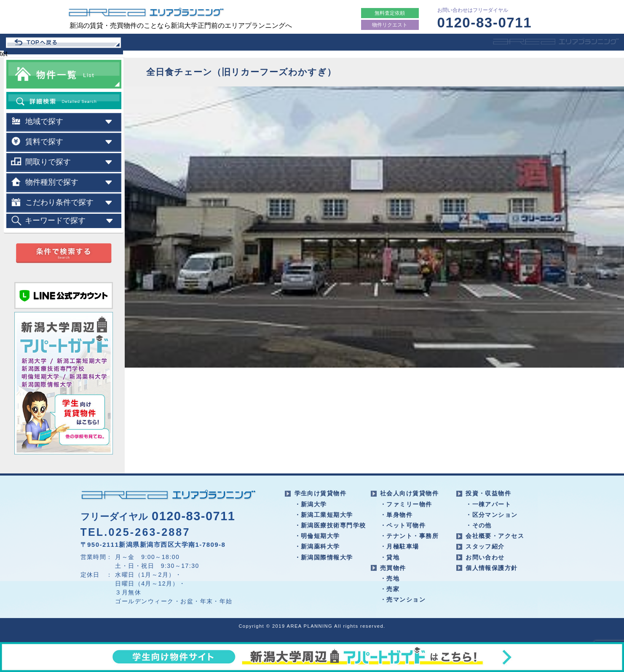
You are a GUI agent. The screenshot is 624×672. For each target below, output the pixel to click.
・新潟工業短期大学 (324, 515)
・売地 (390, 578)
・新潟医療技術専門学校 (330, 525)
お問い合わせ (485, 557)
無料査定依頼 (390, 13)
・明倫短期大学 (317, 536)
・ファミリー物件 (406, 504)
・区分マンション (492, 515)
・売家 (390, 589)
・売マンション (403, 599)
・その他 (479, 525)
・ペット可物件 (403, 525)
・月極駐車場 (400, 546)
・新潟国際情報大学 (324, 557)
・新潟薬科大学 (317, 546)
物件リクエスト (390, 25)
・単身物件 (396, 515)
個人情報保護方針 (492, 568)
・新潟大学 (311, 504)
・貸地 (390, 557)
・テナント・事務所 (409, 536)
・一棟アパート (488, 504)
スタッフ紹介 (485, 546)
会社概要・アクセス (495, 536)
